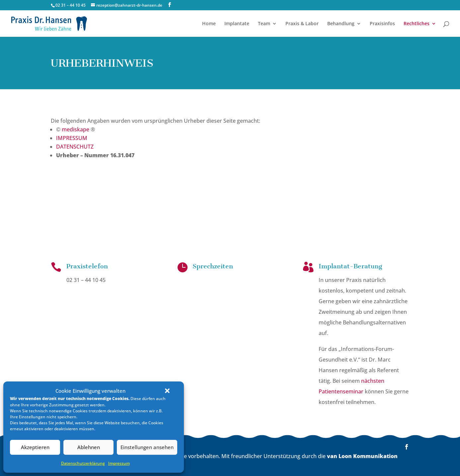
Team (264, 24)
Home (209, 24)
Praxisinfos (382, 24)
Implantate (237, 24)
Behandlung (341, 24)
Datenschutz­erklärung (83, 463)
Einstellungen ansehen (147, 447)
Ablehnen (89, 447)
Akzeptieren (35, 447)
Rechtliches (417, 24)
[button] (167, 391)
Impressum (119, 463)
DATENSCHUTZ (75, 146)
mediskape (76, 129)
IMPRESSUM (72, 138)
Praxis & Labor (302, 24)
